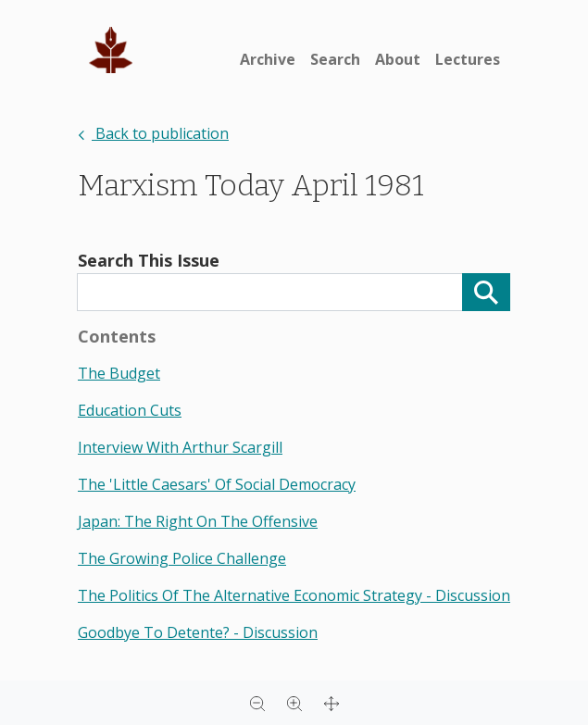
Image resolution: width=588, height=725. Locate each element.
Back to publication (153, 133)
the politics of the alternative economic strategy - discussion (294, 595)
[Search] (486, 292)
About (398, 59)
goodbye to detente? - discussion (198, 632)
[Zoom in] (294, 703)
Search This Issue (149, 260)
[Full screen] (332, 703)
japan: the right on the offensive (198, 521)
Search (335, 59)
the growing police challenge (182, 558)
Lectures (468, 59)
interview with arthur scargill (180, 447)
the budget (119, 373)
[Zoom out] (257, 703)
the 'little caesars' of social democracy (217, 484)
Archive (268, 59)
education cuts (130, 410)
